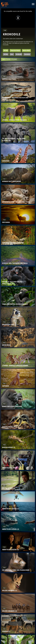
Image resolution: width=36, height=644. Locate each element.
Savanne (27, 54)
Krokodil (19, 54)
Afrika (6, 50)
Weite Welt (26, 50)
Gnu (12, 54)
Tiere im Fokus (15, 50)
